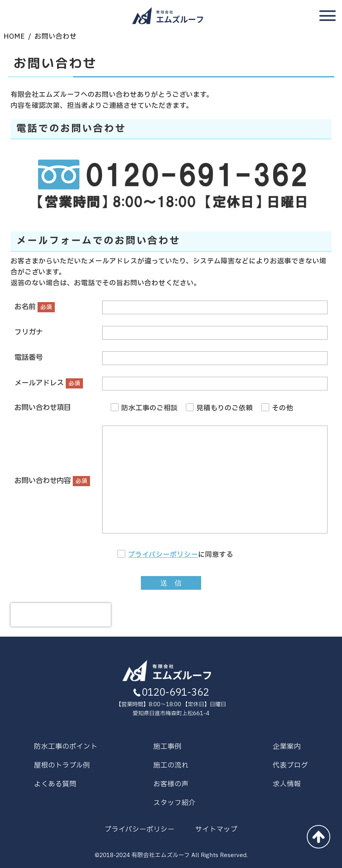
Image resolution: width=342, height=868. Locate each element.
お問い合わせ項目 (43, 408)
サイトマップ (216, 830)
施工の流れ (171, 765)
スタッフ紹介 (175, 803)
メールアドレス (39, 383)
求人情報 (287, 784)
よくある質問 (55, 784)
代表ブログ (290, 765)
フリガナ (29, 332)
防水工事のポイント (66, 747)
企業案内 (287, 747)
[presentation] (61, 615)
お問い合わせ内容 (43, 481)
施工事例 (167, 747)
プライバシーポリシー (163, 555)
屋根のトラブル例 (62, 765)
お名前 (25, 307)
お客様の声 (171, 784)
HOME (14, 37)
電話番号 (29, 358)
